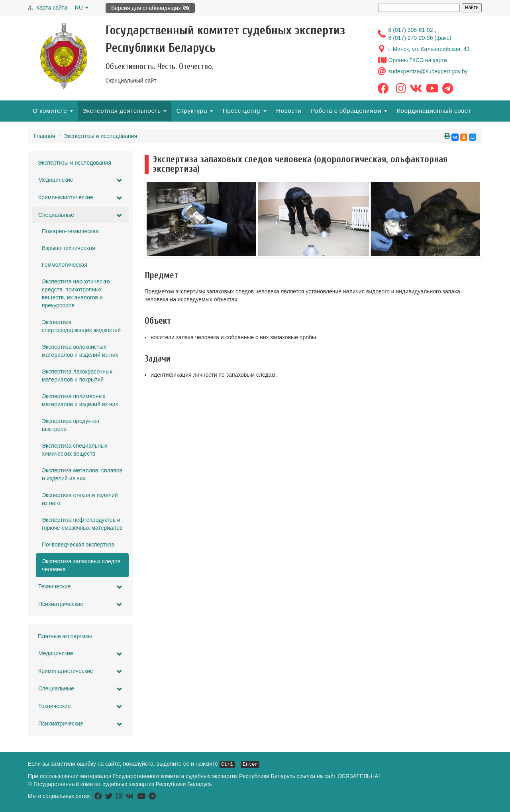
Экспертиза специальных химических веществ (75, 450)
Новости (289, 111)
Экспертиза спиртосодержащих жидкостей (81, 326)
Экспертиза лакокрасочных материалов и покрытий (77, 376)
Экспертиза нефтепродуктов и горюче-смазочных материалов (82, 524)
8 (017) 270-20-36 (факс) (420, 38)
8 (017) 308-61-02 (412, 30)
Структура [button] (194, 111)
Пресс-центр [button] (245, 111)
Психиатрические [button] (80, 604)
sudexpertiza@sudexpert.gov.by (428, 71)
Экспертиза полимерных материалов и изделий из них (80, 400)
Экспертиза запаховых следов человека (81, 565)
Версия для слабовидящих (150, 8)
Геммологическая (65, 265)
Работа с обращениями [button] (349, 111)
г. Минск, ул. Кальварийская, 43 (429, 49)
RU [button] (82, 8)
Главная (44, 136)
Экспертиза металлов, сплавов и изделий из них (82, 474)
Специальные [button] (80, 215)
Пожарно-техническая (70, 231)
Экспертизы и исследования (100, 136)
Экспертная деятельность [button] (125, 111)
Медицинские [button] (80, 180)
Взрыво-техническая (69, 248)
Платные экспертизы (65, 636)
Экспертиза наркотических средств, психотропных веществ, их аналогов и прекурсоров (76, 293)
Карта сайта (52, 8)
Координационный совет (434, 111)
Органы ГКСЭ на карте (418, 60)
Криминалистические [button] (80, 198)
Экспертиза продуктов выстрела (71, 425)
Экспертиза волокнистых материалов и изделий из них (80, 351)
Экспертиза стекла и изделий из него (80, 499)
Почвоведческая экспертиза (78, 545)
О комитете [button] (53, 111)
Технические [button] (80, 587)
